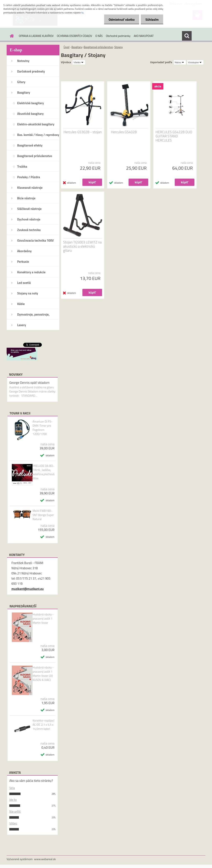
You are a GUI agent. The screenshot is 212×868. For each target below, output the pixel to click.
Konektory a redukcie (31, 272)
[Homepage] (11, 36)
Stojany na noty (28, 293)
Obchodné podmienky (118, 36)
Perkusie (23, 262)
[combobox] (180, 62)
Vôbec (13, 823)
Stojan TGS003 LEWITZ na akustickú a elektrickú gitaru (82, 246)
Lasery (22, 325)
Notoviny (23, 61)
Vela (12, 788)
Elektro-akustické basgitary (36, 124)
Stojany (119, 47)
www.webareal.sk (45, 859)
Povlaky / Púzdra (29, 177)
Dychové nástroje (29, 219)
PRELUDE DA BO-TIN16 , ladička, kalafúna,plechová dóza (43, 472)
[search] (187, 36)
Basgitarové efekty (30, 145)
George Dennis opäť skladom (29, 383)
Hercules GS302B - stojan (83, 132)
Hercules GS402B (124, 132)
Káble (21, 304)
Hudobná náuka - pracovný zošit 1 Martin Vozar (43, 619)
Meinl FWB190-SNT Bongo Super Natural (43, 515)
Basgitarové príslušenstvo (35, 156)
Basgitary (24, 93)
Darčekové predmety (31, 71)
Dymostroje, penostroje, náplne (33, 316)
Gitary (21, 82)
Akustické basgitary (30, 114)
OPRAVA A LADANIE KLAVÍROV (36, 36)
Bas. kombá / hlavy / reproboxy (38, 135)
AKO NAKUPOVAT (144, 36)
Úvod (66, 47)
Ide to (13, 800)
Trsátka (22, 166)
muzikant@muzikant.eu (28, 589)
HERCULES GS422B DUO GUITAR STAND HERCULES (174, 136)
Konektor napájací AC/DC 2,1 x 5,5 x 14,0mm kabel (43, 725)
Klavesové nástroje (30, 188)
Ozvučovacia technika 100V (36, 240)
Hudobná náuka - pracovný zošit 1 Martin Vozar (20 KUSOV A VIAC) (43, 674)
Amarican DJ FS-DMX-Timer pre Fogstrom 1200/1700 (42, 428)
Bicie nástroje (26, 198)
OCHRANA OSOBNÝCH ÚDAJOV (75, 36)
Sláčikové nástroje (29, 209)
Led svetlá (24, 283)
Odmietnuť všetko (120, 19)
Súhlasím (151, 19)
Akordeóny (24, 251)
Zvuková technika (29, 230)
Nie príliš (15, 812)
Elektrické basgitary (31, 103)
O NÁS (99, 36)
